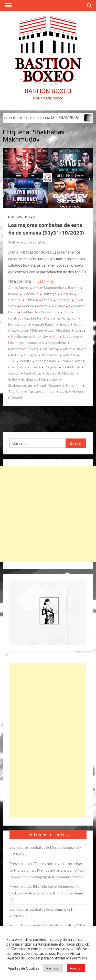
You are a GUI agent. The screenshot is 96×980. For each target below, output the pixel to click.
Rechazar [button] (53, 968)
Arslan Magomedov (48, 288)
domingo (63, 300)
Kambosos (19, 336)
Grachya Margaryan (62, 318)
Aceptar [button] (76, 968)
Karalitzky (40, 336)
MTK (15, 355)
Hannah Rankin (44, 324)
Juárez (80, 330)
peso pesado (46, 361)
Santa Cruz (33, 373)
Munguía (30, 355)
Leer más (46, 281)
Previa (30, 217)
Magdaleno (57, 343)
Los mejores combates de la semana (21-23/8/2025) (42, 913)
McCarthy (51, 349)
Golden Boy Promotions (40, 312)
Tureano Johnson (42, 391)
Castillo (67, 294)
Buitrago (50, 294)
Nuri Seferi (50, 355)
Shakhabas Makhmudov (40, 379)
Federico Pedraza (34, 306)
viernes (78, 391)
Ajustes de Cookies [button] (24, 968)
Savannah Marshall (61, 373)
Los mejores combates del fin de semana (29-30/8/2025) (45, 851)
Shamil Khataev (49, 385)
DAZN (47, 300)
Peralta (25, 361)
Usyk (64, 391)
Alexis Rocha (18, 288)
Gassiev (58, 306)
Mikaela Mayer (74, 349)
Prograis (51, 367)
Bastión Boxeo (48, 91)
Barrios (74, 288)
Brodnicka (30, 294)
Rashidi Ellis (71, 367)
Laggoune (71, 336)
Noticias (15, 217)
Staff (12, 242)
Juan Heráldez (59, 330)
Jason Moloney (32, 330)
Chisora (32, 300)
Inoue (65, 324)
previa (35, 367)
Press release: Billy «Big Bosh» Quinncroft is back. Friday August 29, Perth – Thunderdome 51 (46, 893)
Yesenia (17, 398)
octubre (69, 355)
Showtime (73, 385)
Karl (55, 336)
